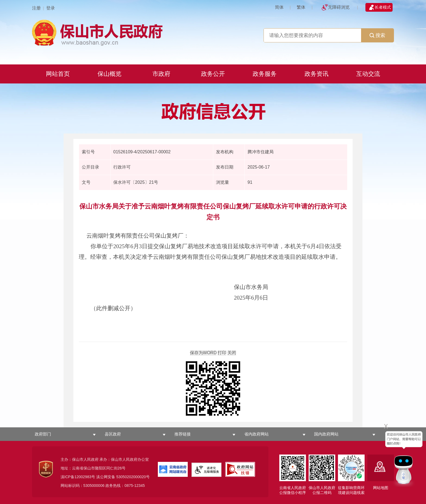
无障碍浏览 (339, 7)
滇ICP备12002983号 (78, 477)
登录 (51, 8)
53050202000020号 (133, 477)
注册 (36, 8)
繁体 (301, 7)
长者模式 (383, 7)
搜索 (377, 35)
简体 (279, 7)
